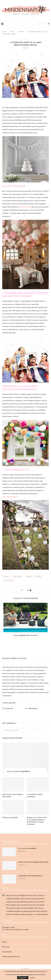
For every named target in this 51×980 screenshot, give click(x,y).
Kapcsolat (6, 947)
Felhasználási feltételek (11, 957)
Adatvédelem (7, 952)
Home (4, 32)
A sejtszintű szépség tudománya (35, 795)
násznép (29, 577)
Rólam (5, 942)
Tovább (32, 978)
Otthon (21, 32)
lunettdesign (17, 577)
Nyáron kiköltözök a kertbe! (25, 635)
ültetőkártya (8, 580)
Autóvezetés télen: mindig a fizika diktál (13, 795)
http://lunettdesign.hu (10, 497)
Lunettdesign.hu (25, 207)
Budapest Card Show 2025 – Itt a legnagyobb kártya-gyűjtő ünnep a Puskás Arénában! (38, 821)
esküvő (6, 577)
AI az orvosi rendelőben (18, 771)
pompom (38, 577)
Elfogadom (23, 978)
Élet (13, 32)
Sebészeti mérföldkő (10, 818)
